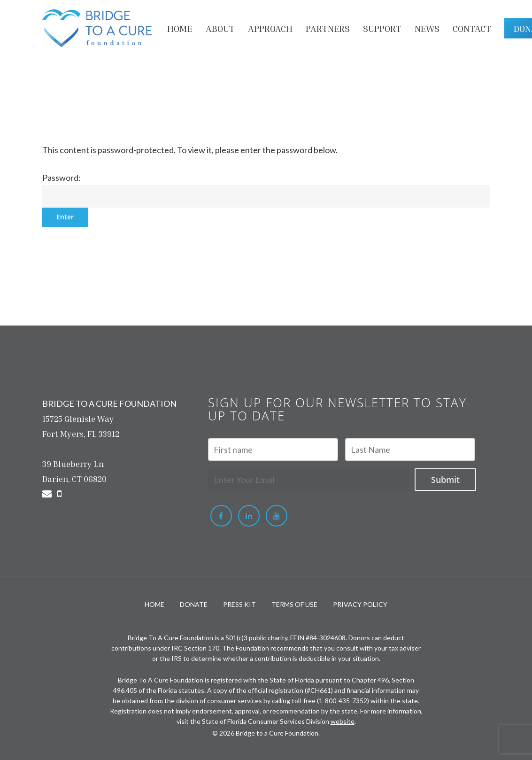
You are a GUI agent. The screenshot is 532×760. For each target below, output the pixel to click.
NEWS (427, 28)
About (220, 28)
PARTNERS (328, 28)
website (343, 721)
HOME (180, 28)
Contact (472, 28)
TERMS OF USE (294, 604)
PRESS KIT (239, 604)
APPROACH (270, 28)
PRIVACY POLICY (360, 604)
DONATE (194, 604)
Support (382, 28)
